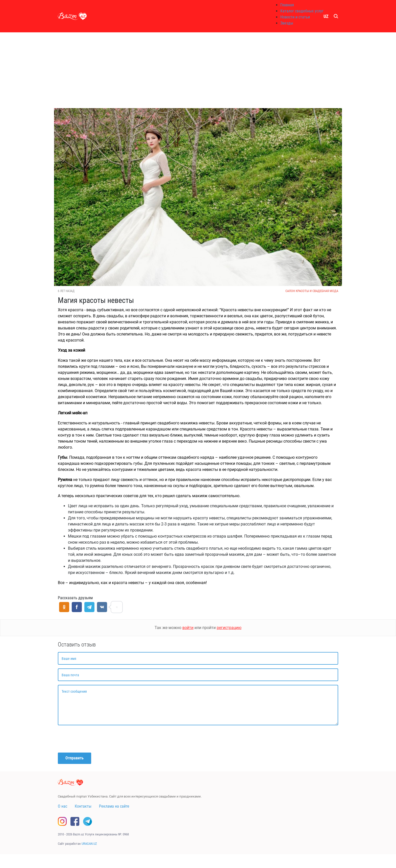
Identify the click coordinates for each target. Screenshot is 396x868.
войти (188, 628)
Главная (287, 5)
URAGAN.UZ (89, 844)
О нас (63, 806)
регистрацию (229, 628)
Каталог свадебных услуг (302, 11)
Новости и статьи (295, 17)
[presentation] (96, 739)
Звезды (287, 23)
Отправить (75, 758)
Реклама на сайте (114, 806)
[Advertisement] (198, 70)
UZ (326, 16)
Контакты (83, 806)
